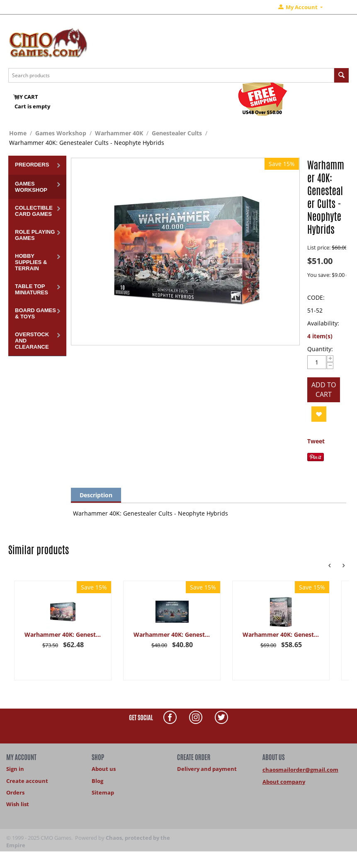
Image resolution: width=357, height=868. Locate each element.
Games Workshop (61, 133)
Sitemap (103, 792)
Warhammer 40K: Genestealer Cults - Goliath (281, 634)
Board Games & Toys (35, 313)
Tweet (316, 441)
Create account (27, 781)
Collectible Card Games (34, 211)
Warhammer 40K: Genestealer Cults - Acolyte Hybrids (172, 634)
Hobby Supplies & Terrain (31, 262)
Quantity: (320, 349)
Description (96, 495)
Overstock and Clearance (32, 341)
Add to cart (324, 390)
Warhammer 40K (119, 133)
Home (18, 133)
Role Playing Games (35, 235)
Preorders (32, 165)
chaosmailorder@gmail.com (300, 770)
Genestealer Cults (177, 133)
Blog (97, 781)
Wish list (18, 804)
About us (104, 769)
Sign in (15, 769)
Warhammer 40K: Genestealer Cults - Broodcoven (63, 634)
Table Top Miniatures (32, 289)
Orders (15, 792)
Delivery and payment (207, 769)
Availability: (323, 323)
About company (284, 782)
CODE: (316, 297)
